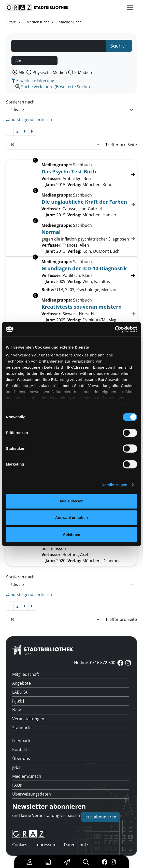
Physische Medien (50, 72)
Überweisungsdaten (32, 794)
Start (11, 22)
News (17, 710)
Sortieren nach (20, 102)
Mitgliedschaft (26, 674)
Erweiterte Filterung (33, 81)
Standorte (22, 728)
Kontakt (20, 750)
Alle (22, 72)
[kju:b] (18, 701)
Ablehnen (71, 534)
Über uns (21, 758)
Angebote (22, 683)
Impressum (46, 845)
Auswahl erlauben (71, 518)
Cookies (20, 845)
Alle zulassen (71, 501)
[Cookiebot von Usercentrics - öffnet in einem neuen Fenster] (115, 329)
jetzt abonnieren (100, 817)
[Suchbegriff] (59, 46)
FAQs (17, 785)
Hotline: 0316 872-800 (95, 663)
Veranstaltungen (28, 719)
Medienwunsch (27, 776)
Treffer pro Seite (121, 145)
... (23, 22)
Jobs (16, 767)
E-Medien (83, 72)
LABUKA (20, 692)
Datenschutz (76, 845)
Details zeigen (114, 485)
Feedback (21, 741)
